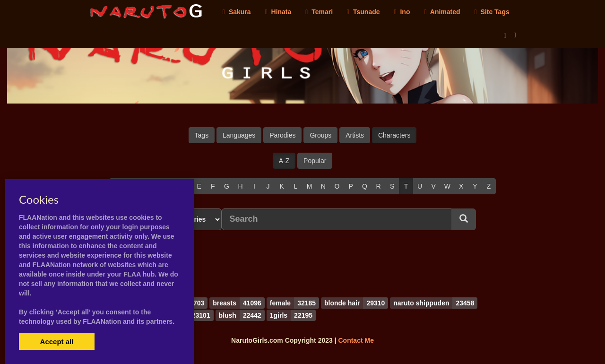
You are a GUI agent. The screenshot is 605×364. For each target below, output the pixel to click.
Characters (394, 135)
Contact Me (356, 340)
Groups (320, 135)
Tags (202, 135)
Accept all (57, 342)
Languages (239, 135)
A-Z (284, 161)
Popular (315, 161)
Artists (355, 135)
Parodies (282, 135)
